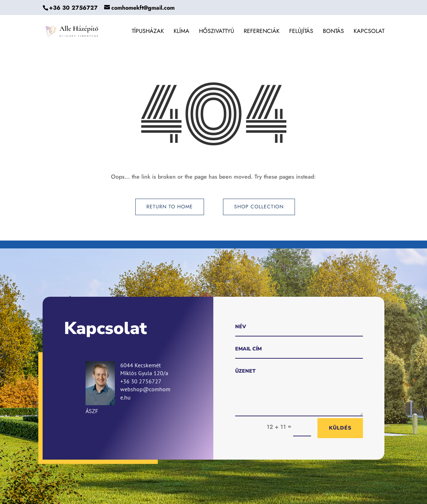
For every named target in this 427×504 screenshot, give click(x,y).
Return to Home (170, 207)
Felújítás (301, 32)
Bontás (333, 32)
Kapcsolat (369, 32)
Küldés (340, 428)
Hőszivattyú (217, 32)
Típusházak (148, 32)
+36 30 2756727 (73, 8)
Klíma (181, 32)
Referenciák (262, 32)
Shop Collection (259, 207)
